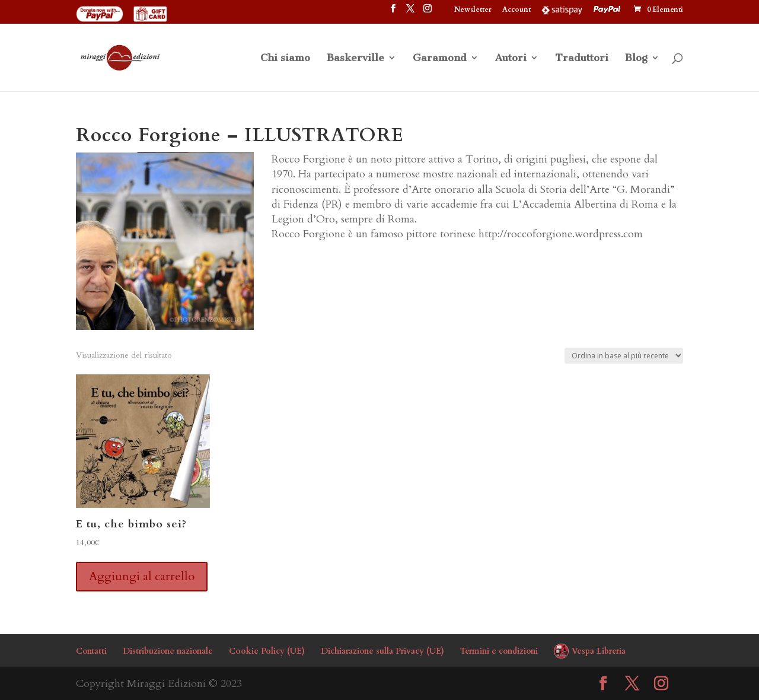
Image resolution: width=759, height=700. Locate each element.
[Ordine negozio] (624, 356)
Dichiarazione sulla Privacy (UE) (382, 651)
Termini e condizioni (499, 651)
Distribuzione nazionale (168, 651)
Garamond (440, 58)
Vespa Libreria (599, 651)
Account (516, 10)
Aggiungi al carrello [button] (142, 576)
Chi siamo (285, 58)
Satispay (562, 9)
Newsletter (473, 10)
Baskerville (355, 58)
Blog (636, 58)
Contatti (91, 651)
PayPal (608, 9)
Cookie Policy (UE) (267, 651)
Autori (511, 58)
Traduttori (582, 58)
